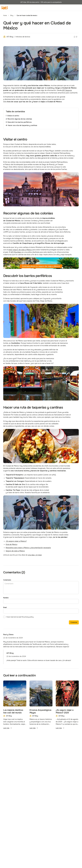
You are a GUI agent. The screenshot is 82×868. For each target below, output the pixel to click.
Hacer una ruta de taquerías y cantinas (22, 125)
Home (5, 15)
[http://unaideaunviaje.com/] (35, 555)
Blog (12, 15)
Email (5, 607)
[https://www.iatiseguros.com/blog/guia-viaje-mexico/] (12, 544)
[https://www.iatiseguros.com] (67, 90)
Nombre (6, 598)
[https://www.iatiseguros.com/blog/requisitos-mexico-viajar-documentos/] (28, 548)
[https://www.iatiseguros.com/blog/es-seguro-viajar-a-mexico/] (16, 541)
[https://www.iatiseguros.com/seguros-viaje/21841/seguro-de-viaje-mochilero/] (16, 252)
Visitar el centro (13, 116)
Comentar (74, 622)
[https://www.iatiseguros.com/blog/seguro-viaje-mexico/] (20, 250)
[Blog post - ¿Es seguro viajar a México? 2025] (67, 706)
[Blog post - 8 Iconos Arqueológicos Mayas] (41, 706)
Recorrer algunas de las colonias (20, 119)
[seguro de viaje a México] (41, 263)
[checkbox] (4, 617)
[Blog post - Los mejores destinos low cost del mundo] (15, 706)
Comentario (7, 580)
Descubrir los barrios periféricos (20, 122)
